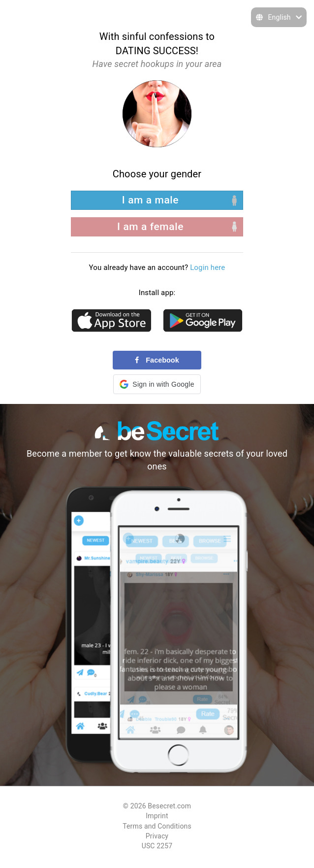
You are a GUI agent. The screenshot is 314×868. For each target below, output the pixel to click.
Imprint (157, 816)
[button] (157, 384)
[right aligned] (157, 227)
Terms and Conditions (157, 826)
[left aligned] (157, 200)
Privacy (157, 836)
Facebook (157, 360)
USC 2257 (157, 846)
